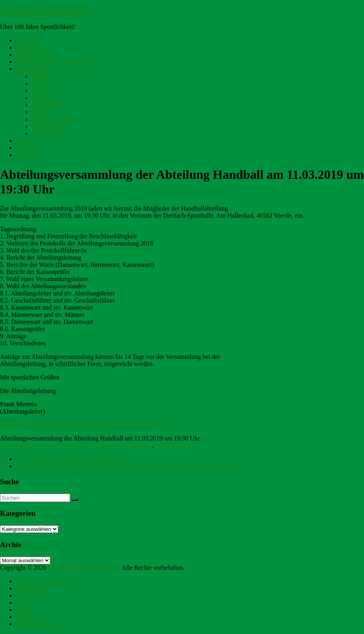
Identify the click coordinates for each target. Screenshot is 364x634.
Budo (39, 83)
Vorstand (27, 148)
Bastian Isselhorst (22, 445)
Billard (40, 76)
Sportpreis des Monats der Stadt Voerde (70, 459)
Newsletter (30, 617)
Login (23, 610)
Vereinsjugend (50, 126)
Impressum (30, 595)
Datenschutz (31, 588)
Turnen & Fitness (54, 119)
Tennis (40, 112)
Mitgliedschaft (34, 55)
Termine (26, 141)
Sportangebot (33, 69)
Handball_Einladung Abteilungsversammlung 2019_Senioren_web (85, 425)
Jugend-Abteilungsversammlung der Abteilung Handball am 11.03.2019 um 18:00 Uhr (130, 466)
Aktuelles (28, 47)
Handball (43, 98)
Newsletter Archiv (39, 624)
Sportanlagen (48, 133)
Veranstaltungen (175, 445)
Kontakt (26, 155)
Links (23, 602)
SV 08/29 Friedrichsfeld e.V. (44, 12)
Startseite (28, 40)
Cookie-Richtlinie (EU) (46, 581)
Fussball (42, 91)
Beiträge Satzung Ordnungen (53, 62)
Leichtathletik (49, 105)
